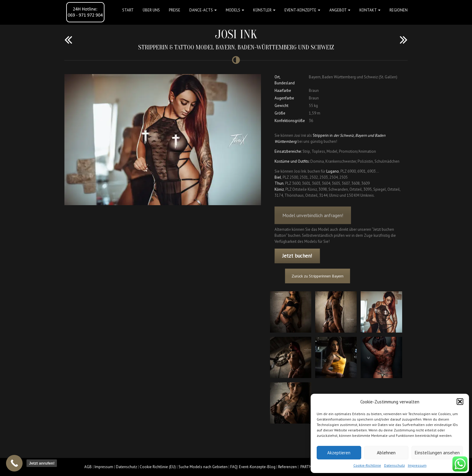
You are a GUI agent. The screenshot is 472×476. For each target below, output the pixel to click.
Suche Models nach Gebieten (203, 467)
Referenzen (287, 467)
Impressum (417, 465)
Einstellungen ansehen (437, 453)
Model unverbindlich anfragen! (313, 220)
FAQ (234, 467)
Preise (175, 10)
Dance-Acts (203, 10)
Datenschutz (394, 465)
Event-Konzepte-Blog (257, 467)
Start (128, 10)
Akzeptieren (339, 453)
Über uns (151, 10)
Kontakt (370, 10)
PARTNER (308, 467)
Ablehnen (386, 453)
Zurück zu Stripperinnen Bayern (322, 276)
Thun (279, 183)
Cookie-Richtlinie (367, 465)
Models (235, 10)
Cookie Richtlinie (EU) (158, 467)
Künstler (264, 10)
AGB (88, 467)
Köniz (279, 189)
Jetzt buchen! (297, 256)
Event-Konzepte (302, 10)
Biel (278, 177)
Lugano (333, 171)
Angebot (340, 10)
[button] (460, 402)
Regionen (399, 10)
